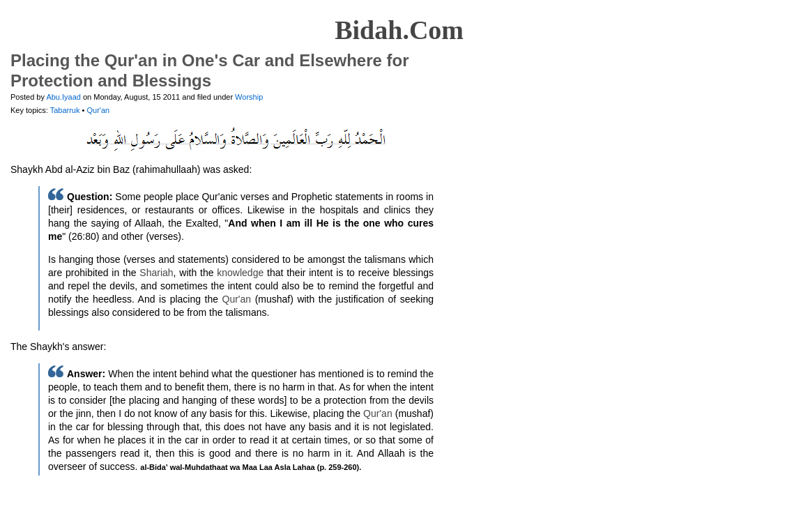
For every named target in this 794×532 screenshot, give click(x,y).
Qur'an (98, 110)
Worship (249, 97)
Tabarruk (66, 110)
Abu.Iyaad (63, 97)
